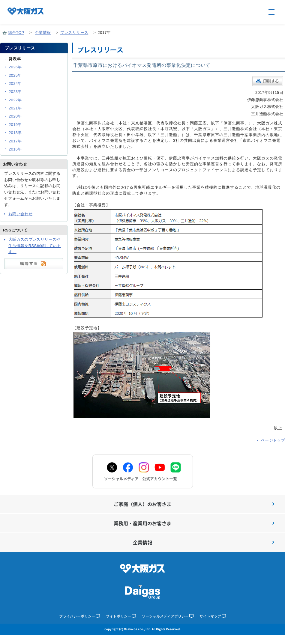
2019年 (15, 125)
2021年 (15, 108)
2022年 (15, 100)
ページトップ (273, 440)
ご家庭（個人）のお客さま (194, 504)
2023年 (15, 92)
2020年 (15, 116)
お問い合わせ (20, 214)
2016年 (15, 149)
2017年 (15, 141)
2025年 (15, 75)
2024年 (15, 83)
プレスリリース (74, 33)
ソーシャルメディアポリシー (168, 616)
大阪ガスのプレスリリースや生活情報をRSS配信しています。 (35, 246)
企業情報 (43, 33)
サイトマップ (213, 616)
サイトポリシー (121, 616)
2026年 (15, 67)
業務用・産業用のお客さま (194, 523)
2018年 (15, 133)
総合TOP (16, 33)
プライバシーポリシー (79, 616)
